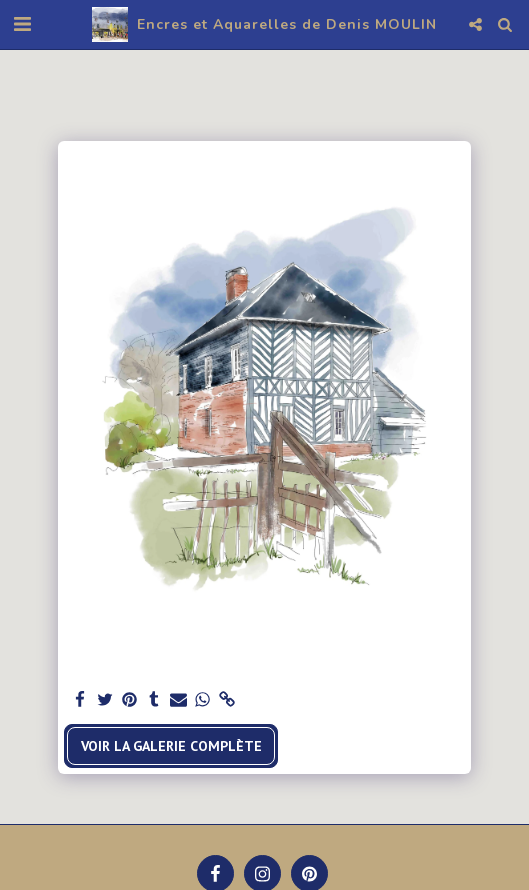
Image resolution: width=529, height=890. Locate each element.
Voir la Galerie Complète (171, 746)
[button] (22, 24)
